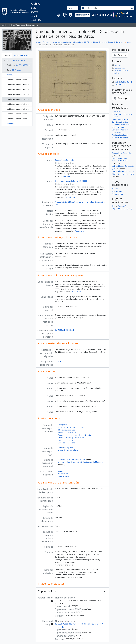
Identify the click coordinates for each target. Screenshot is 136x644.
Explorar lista (119, 68)
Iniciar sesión (82, 15)
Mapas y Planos (42, 42)
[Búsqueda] (108, 8)
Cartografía (62, 425)
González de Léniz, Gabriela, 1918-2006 (71, 181)
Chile (60, 448)
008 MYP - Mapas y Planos (23, 60)
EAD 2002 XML (119, 85)
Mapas (61, 471)
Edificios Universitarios (67, 432)
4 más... (10, 75)
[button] (59, 15)
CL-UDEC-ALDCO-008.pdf (65, 330)
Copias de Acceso (49, 591)
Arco (129, 42)
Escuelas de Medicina (66, 443)
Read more (66, 176)
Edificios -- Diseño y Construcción (71, 438)
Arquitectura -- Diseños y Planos (71, 427)
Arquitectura (63, 474)
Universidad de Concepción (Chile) (72, 459)
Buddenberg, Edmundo (64, 160)
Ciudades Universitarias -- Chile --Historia (74, 435)
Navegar (72, 8)
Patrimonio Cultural (65, 440)
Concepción (68, 448)
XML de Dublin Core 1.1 (123, 82)
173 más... (11, 124)
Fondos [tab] (7, 55)
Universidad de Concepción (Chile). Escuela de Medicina (80, 462)
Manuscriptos (63, 476)
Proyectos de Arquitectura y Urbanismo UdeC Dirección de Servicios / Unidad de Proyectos (88, 42)
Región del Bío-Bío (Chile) (68, 450)
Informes (117, 65)
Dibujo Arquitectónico (66, 430)
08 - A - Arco (16, 70)
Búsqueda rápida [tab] (21, 55)
